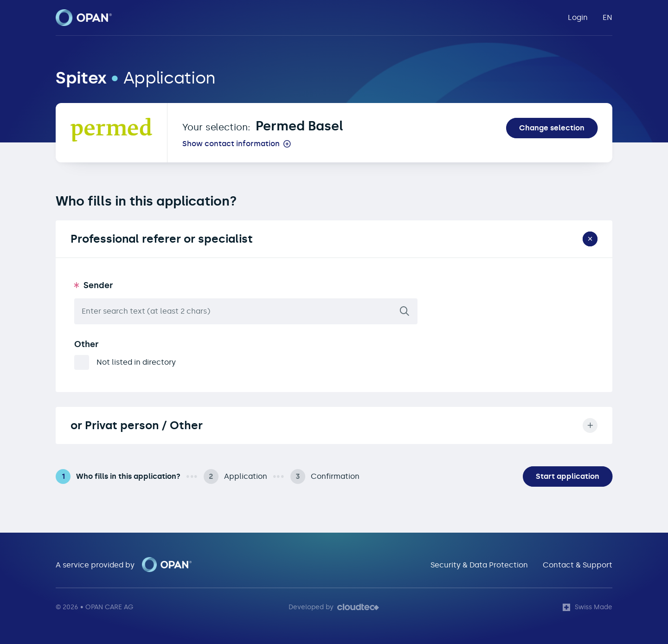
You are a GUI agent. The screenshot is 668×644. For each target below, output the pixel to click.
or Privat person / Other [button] (334, 425)
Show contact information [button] (231, 144)
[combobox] (246, 311)
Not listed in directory (136, 362)
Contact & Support (578, 565)
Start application (568, 476)
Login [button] (578, 17)
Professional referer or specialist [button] (336, 239)
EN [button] (607, 17)
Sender (98, 285)
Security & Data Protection (479, 565)
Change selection (552, 128)
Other (87, 344)
